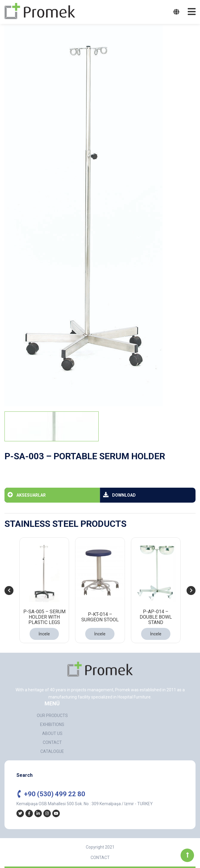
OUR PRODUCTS (52, 716)
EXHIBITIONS (52, 724)
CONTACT (52, 742)
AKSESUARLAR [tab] (27, 495)
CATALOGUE (52, 751)
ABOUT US (52, 733)
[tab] (52, 426)
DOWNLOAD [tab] (119, 495)
